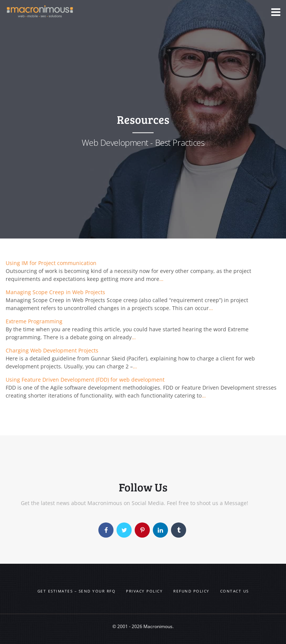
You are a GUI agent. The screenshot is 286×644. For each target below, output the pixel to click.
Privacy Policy (144, 591)
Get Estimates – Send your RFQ (77, 591)
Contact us (235, 591)
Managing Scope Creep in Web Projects (55, 292)
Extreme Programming (34, 321)
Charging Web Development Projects (52, 350)
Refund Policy (191, 591)
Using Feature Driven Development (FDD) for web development (85, 380)
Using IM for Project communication (51, 263)
